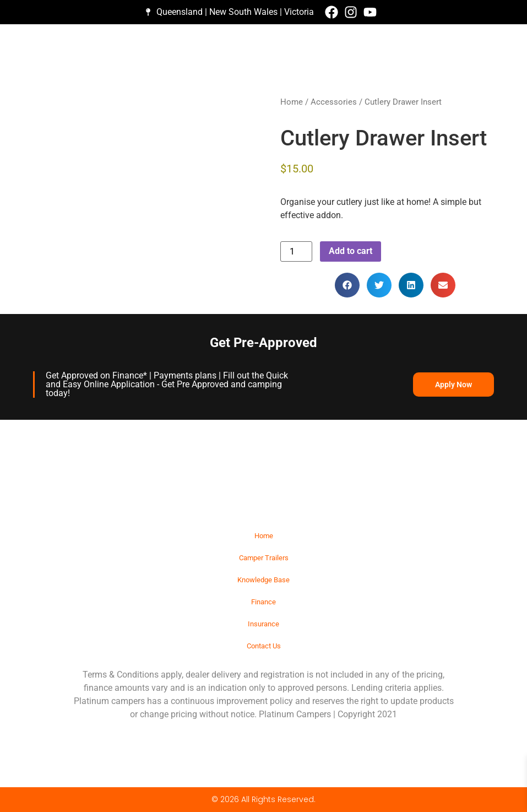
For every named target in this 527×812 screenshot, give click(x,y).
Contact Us (264, 646)
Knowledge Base (263, 580)
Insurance (263, 624)
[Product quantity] (296, 251)
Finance (263, 602)
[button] (347, 285)
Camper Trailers (264, 558)
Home (292, 102)
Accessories (334, 102)
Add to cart (351, 251)
